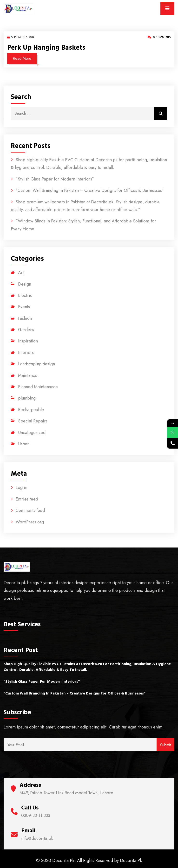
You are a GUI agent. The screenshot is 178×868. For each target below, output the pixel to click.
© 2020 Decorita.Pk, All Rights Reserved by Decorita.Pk (89, 861)
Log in (21, 487)
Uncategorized (32, 433)
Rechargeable (31, 410)
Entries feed (27, 499)
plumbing (27, 398)
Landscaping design (36, 364)
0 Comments (159, 37)
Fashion (25, 318)
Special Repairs (33, 421)
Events (24, 307)
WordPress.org (30, 522)
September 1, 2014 (21, 37)
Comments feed (30, 510)
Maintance (28, 375)
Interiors (26, 353)
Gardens (26, 330)
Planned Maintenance (38, 387)
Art (21, 273)
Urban (24, 444)
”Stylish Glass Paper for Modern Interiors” (55, 179)
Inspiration (28, 341)
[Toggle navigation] (167, 9)
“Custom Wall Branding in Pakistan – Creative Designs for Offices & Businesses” (90, 190)
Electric (25, 295)
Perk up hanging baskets (46, 48)
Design (25, 284)
